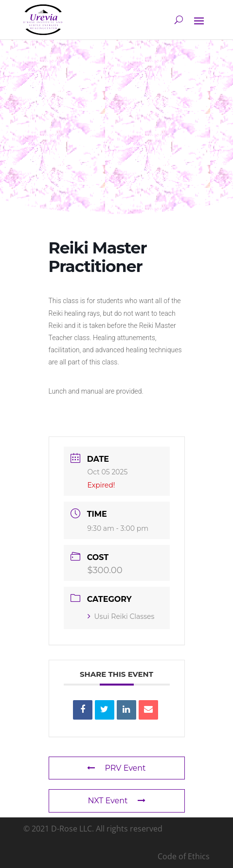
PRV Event (116, 768)
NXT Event (116, 801)
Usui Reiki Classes (121, 616)
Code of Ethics (184, 856)
